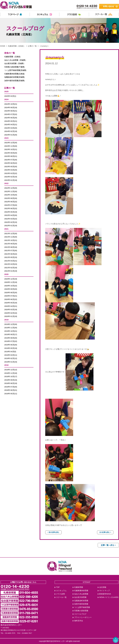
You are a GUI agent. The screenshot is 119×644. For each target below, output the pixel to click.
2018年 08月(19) (11, 383)
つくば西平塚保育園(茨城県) (15, 70)
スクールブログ (80, 614)
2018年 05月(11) (11, 394)
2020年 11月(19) (11, 282)
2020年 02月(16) (11, 313)
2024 (6, 99)
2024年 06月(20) (11, 118)
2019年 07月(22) (11, 341)
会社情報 (103, 587)
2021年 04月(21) (11, 261)
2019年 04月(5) (10, 352)
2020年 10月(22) (11, 286)
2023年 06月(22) (11, 163)
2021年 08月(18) (11, 247)
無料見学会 (79, 621)
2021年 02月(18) (11, 268)
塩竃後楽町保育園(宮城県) (14, 77)
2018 (6, 365)
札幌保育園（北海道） (17, 46)
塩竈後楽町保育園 (81, 601)
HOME (3, 46)
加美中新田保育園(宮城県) (14, 81)
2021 (6, 229)
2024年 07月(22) (11, 114)
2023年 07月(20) (11, 160)
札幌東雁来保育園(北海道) (14, 74)
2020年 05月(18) (11, 303)
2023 (6, 138)
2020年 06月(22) (11, 299)
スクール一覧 (61, 597)
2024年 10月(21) (11, 104)
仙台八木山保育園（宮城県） (16, 60)
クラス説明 (60, 594)
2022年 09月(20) (11, 198)
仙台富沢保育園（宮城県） (15, 64)
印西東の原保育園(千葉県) (14, 67)
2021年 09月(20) (11, 244)
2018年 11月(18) (11, 373)
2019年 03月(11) (11, 355)
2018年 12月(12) (11, 370)
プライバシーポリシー (83, 617)
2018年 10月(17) (11, 377)
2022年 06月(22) (11, 209)
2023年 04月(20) (11, 170)
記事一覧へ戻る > (108, 545)
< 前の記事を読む (53, 532)
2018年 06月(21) (11, 390)
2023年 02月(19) (11, 177)
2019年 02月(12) (11, 358)
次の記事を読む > (105, 532)
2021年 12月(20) (11, 234)
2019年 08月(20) (11, 338)
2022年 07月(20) (11, 205)
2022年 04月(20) (11, 215)
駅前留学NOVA (105, 594)
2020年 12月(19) (11, 279)
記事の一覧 (32, 46)
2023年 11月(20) (11, 146)
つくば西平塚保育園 (82, 607)
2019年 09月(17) (11, 335)
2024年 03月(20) (11, 128)
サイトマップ (104, 591)
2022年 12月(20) (11, 188)
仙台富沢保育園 (80, 597)
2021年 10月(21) (11, 240)
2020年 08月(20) (11, 293)
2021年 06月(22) (11, 254)
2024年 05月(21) (11, 121)
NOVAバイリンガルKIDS (109, 597)
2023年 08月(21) (11, 156)
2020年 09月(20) (11, 289)
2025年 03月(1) (10, 96)
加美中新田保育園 (81, 604)
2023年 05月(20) (11, 167)
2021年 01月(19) (11, 271)
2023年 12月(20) (11, 143)
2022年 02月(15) (11, 222)
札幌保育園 (79, 587)
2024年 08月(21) (11, 111)
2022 (6, 183)
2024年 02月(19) (11, 131)
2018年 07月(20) (11, 387)
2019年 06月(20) (11, 345)
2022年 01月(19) (11, 226)
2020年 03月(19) (11, 310)
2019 (6, 320)
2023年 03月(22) (11, 173)
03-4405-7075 (10, 633)
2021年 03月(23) (11, 264)
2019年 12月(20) (11, 324)
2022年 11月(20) (11, 192)
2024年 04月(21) (11, 125)
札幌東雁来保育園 (81, 591)
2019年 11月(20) (11, 328)
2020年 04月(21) (11, 306)
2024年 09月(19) (11, 108)
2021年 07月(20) (11, 251)
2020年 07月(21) (11, 296)
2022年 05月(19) (11, 212)
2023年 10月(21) (11, 149)
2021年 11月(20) (11, 237)
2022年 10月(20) (11, 195)
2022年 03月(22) (11, 219)
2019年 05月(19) (11, 348)
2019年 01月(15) (11, 362)
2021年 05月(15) (11, 257)
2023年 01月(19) (11, 180)
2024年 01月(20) (11, 135)
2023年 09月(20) (11, 153)
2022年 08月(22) (11, 202)
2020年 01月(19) (11, 316)
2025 (6, 91)
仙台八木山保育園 (81, 594)
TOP (58, 587)
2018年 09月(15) (11, 380)
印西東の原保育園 (81, 611)
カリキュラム (61, 591)
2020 (6, 274)
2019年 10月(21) (11, 331)
